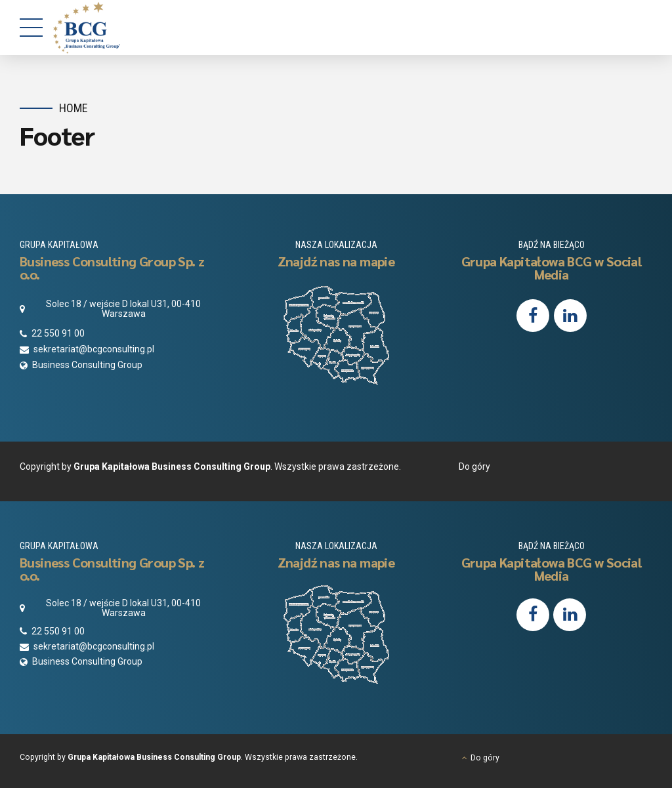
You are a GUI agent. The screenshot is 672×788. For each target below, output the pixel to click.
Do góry (474, 467)
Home (73, 108)
